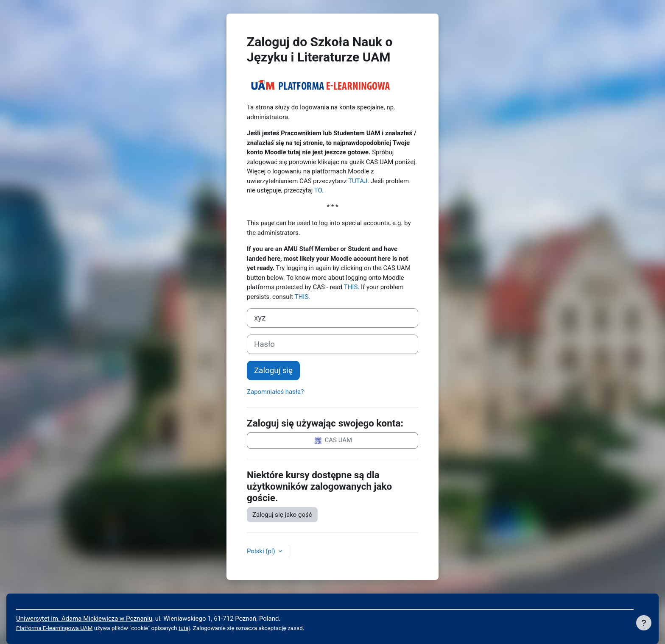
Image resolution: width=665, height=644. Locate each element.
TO (318, 190)
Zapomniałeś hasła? (275, 392)
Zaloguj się (273, 371)
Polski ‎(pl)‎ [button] (262, 551)
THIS (351, 287)
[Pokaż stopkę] (644, 623)
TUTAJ (358, 181)
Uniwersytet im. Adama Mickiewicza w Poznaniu (84, 619)
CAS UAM (332, 440)
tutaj (184, 628)
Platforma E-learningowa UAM (54, 628)
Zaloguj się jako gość (282, 515)
